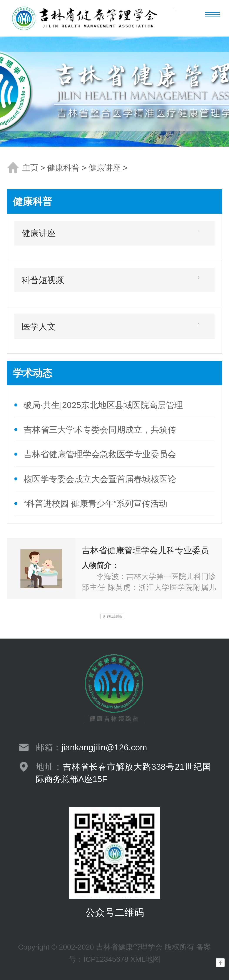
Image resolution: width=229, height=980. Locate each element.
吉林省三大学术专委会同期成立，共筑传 (100, 430)
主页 (30, 168)
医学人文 (39, 326)
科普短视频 (43, 280)
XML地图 (145, 959)
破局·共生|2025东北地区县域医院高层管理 (103, 405)
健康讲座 (105, 168)
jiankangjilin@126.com (104, 747)
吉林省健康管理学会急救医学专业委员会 (100, 454)
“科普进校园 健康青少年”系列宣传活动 (95, 503)
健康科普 (63, 168)
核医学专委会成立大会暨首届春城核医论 (100, 479)
